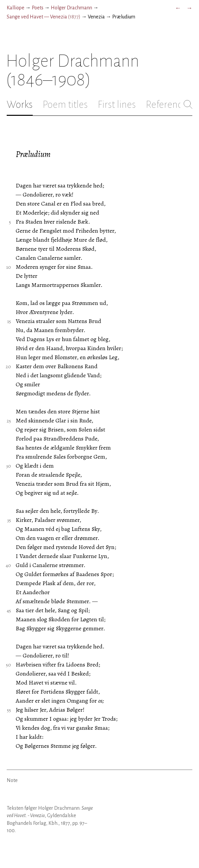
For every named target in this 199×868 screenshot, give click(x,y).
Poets (38, 8)
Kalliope (16, 8)
